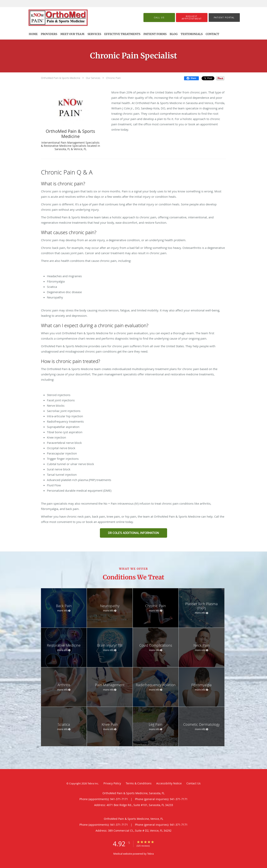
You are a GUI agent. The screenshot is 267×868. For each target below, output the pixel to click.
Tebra (150, 854)
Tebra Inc (93, 783)
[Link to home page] (64, 18)
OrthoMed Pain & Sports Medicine (61, 78)
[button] (192, 18)
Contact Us (194, 783)
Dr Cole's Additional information (133, 533)
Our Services (93, 78)
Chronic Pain (113, 78)
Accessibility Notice (169, 783)
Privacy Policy (112, 783)
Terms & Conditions (139, 783)
